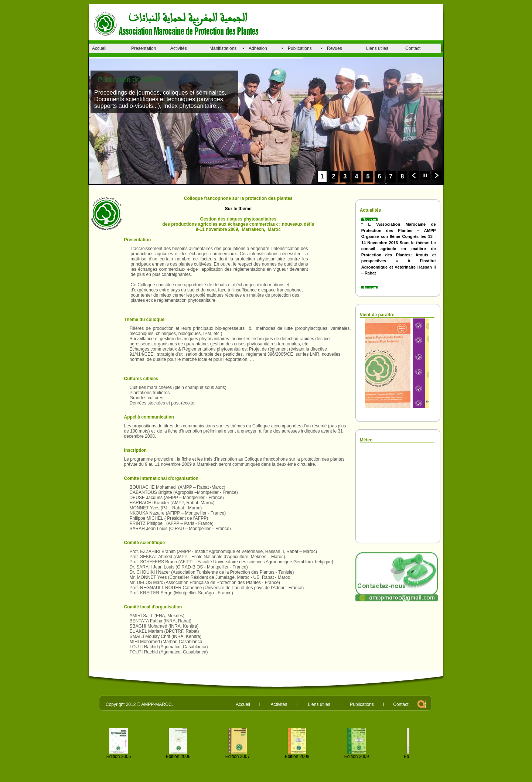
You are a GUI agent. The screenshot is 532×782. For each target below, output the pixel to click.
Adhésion (258, 48)
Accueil (99, 48)
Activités (179, 48)
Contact (413, 48)
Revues (335, 48)
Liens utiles (377, 48)
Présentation (144, 48)
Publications (300, 48)
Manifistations (223, 48)
